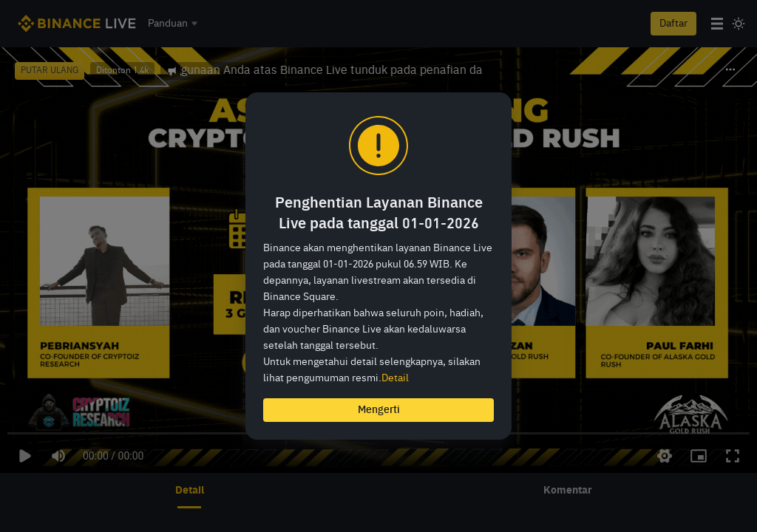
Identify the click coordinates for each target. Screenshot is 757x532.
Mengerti (379, 410)
